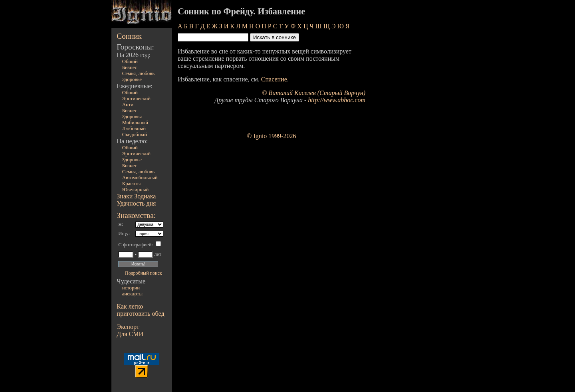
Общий (130, 61)
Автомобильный (140, 178)
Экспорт (128, 327)
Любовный (134, 129)
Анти (128, 105)
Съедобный (135, 135)
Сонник (129, 36)
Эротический (137, 99)
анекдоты (132, 294)
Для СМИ (130, 334)
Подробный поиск (143, 273)
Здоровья (132, 117)
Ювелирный (136, 190)
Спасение (274, 79)
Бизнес (130, 67)
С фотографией (135, 245)
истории (131, 288)
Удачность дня (136, 203)
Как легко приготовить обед (140, 310)
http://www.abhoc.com (337, 100)
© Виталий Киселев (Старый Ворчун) (314, 93)
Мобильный (135, 123)
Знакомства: (136, 215)
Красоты (132, 184)
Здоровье (132, 79)
